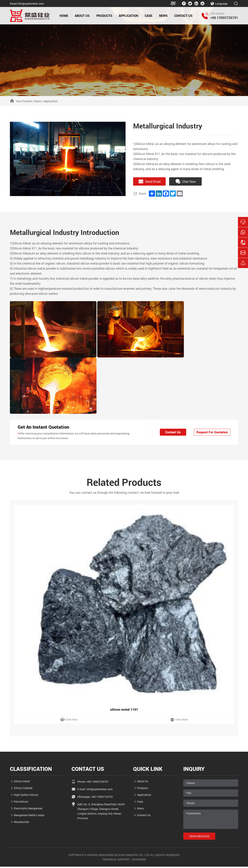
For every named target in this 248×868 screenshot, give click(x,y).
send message (200, 838)
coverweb (139, 861)
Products (104, 16)
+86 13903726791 (224, 18)
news (163, 16)
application (128, 16)
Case (149, 16)
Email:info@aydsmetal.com (27, 4)
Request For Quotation (211, 432)
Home (37, 101)
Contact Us (183, 16)
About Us (82, 16)
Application (50, 101)
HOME (64, 16)
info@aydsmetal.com (99, 790)
